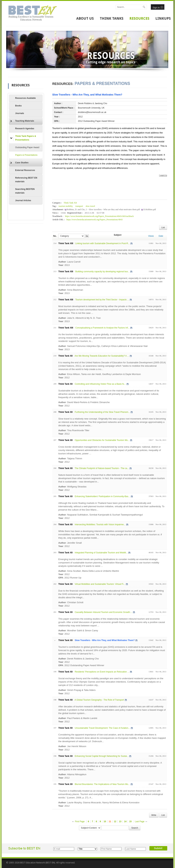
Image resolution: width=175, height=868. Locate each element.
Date (161, 236)
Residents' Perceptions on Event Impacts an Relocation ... (102, 672)
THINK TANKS (112, 18)
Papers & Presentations (26, 155)
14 (125, 822)
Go (87, 236)
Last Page (140, 822)
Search (135, 828)
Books (18, 106)
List (163, 228)
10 (105, 822)
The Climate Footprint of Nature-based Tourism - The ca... (102, 468)
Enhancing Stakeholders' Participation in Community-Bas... (102, 496)
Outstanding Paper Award (27, 147)
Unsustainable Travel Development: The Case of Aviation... (102, 728)
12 (115, 822)
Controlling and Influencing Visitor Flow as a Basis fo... (100, 384)
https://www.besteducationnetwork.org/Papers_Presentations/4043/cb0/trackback (99, 216)
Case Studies (19, 163)
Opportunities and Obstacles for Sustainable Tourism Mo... (102, 440)
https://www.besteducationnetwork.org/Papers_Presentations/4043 (94, 220)
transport (79, 206)
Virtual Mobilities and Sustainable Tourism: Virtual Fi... (100, 584)
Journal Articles (23, 200)
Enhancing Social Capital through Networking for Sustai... (102, 756)
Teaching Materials (22, 121)
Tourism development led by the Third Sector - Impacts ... (102, 300)
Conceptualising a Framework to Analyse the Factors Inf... (102, 328)
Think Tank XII (70, 203)
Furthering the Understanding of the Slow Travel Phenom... (102, 412)
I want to (163, 175)
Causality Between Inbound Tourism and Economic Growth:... (103, 612)
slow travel (90, 206)
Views (151, 236)
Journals (20, 113)
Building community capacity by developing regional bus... (102, 272)
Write (154, 815)
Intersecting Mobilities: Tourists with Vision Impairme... (100, 525)
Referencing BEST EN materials (26, 180)
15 (130, 822)
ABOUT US (85, 18)
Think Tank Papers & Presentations (23, 138)
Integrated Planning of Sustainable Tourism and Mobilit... (101, 553)
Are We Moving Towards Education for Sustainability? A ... (102, 356)
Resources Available (26, 98)
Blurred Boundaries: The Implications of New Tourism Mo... (102, 784)
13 (120, 822)
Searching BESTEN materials (25, 191)
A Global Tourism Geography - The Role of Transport (99, 700)
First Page (80, 822)
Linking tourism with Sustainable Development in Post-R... (102, 243)
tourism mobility (66, 206)
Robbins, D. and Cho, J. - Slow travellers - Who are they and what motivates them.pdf (104, 209)
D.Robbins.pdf (150, 209)
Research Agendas (25, 129)
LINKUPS (163, 18)
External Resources (25, 170)
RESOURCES (139, 18)
